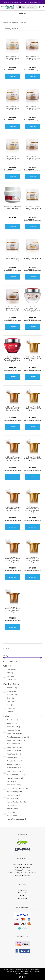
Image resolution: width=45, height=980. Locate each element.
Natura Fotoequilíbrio (16, 792)
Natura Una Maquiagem (17, 819)
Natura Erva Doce (14, 785)
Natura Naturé (13, 805)
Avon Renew (13, 757)
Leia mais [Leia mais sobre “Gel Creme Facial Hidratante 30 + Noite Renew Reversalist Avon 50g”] (12, 377)
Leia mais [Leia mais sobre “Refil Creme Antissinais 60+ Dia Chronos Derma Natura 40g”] (33, 377)
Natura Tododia (14, 816)
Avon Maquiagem (14, 747)
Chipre (10, 698)
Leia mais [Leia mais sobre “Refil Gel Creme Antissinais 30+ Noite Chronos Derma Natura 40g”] (12, 577)
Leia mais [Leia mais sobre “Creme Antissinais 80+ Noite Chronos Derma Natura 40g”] (33, 176)
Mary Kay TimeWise (15, 771)
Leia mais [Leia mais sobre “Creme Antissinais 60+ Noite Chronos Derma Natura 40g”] (33, 76)
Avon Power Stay (14, 754)
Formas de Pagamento (22, 875)
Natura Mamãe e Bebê (16, 802)
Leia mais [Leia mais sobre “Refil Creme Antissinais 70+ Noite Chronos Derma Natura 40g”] (12, 477)
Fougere (11, 708)
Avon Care (12, 723)
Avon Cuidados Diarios (16, 740)
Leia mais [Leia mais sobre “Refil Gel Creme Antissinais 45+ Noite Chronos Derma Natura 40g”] (12, 627)
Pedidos (26, 2)
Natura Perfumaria (15, 809)
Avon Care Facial (14, 727)
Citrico (10, 701)
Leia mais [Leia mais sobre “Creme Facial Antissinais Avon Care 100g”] (12, 227)
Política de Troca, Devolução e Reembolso (22, 873)
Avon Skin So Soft (14, 761)
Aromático (12, 695)
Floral (10, 705)
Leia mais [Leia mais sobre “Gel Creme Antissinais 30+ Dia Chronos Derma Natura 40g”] (33, 227)
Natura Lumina (13, 798)
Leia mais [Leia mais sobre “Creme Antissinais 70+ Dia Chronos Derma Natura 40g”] (12, 126)
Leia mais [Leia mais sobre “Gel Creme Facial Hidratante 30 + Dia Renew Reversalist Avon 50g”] (33, 327)
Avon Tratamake (14, 764)
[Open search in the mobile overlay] (27, 7)
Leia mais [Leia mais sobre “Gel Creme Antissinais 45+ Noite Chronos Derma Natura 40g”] (12, 327)
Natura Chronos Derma (17, 775)
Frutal (10, 712)
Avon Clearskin (13, 730)
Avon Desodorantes (15, 744)
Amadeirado (12, 691)
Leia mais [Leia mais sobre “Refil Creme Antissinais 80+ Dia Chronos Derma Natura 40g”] (33, 477)
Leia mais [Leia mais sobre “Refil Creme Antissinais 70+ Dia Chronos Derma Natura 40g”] (33, 427)
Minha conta (19, 2)
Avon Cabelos (13, 720)
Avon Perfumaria (14, 751)
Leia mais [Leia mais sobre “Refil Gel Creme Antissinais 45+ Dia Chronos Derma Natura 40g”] (33, 577)
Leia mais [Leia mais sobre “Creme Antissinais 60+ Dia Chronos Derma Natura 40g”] (12, 76)
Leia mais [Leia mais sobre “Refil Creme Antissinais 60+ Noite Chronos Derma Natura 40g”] (12, 427)
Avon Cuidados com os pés (18, 737)
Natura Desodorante (16, 778)
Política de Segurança (22, 867)
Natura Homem (14, 795)
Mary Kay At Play (14, 768)
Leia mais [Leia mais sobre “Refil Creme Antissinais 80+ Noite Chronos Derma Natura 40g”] (12, 527)
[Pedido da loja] (22, 29)
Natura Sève (12, 812)
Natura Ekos (12, 781)
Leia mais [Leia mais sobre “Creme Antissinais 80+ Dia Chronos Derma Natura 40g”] (12, 176)
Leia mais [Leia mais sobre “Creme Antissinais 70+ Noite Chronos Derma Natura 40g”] (33, 126)
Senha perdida (35, 2)
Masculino (12, 676)
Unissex (11, 680)
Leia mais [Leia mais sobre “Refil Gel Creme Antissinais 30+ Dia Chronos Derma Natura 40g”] (33, 527)
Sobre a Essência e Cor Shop (22, 864)
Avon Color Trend (14, 734)
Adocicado (12, 688)
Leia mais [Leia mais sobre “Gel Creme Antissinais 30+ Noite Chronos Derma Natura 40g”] (12, 277)
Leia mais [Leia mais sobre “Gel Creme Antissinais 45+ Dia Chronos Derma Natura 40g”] (33, 277)
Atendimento (9, 2)
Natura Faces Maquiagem (17, 788)
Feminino (11, 669)
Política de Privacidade (22, 870)
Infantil (11, 673)
